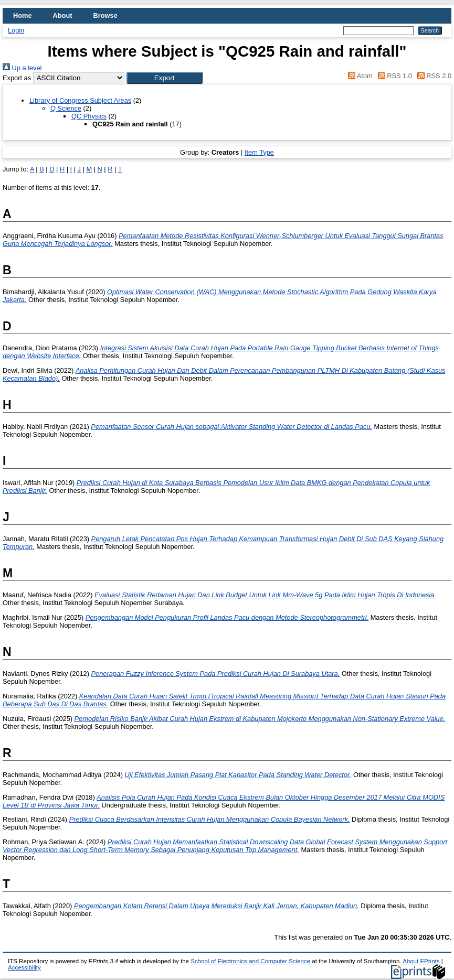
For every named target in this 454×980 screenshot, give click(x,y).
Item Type (259, 152)
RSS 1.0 (393, 76)
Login (16, 30)
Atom (359, 76)
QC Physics (89, 116)
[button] (165, 78)
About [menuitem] (63, 15)
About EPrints (421, 961)
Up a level (22, 68)
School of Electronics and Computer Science (250, 961)
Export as (17, 78)
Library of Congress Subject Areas (80, 100)
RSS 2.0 (432, 76)
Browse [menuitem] (105, 15)
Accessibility (24, 967)
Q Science (66, 108)
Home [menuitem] (23, 15)
